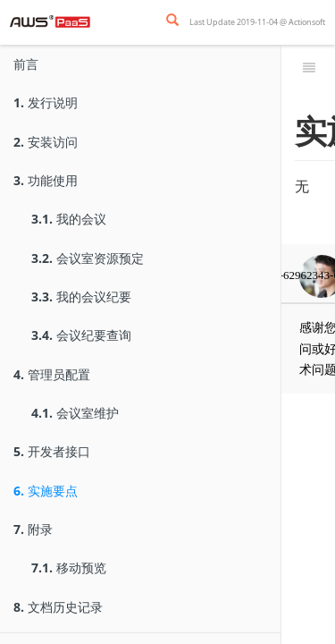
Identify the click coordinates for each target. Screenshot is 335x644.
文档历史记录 (58, 607)
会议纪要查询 (81, 335)
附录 (33, 529)
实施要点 (46, 491)
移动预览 (69, 568)
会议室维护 (75, 413)
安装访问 (46, 142)
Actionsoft (307, 22)
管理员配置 (52, 374)
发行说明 (46, 102)
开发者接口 (52, 451)
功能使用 (46, 180)
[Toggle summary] (309, 67)
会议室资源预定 (88, 258)
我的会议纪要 (81, 297)
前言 (26, 64)
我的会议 (69, 219)
